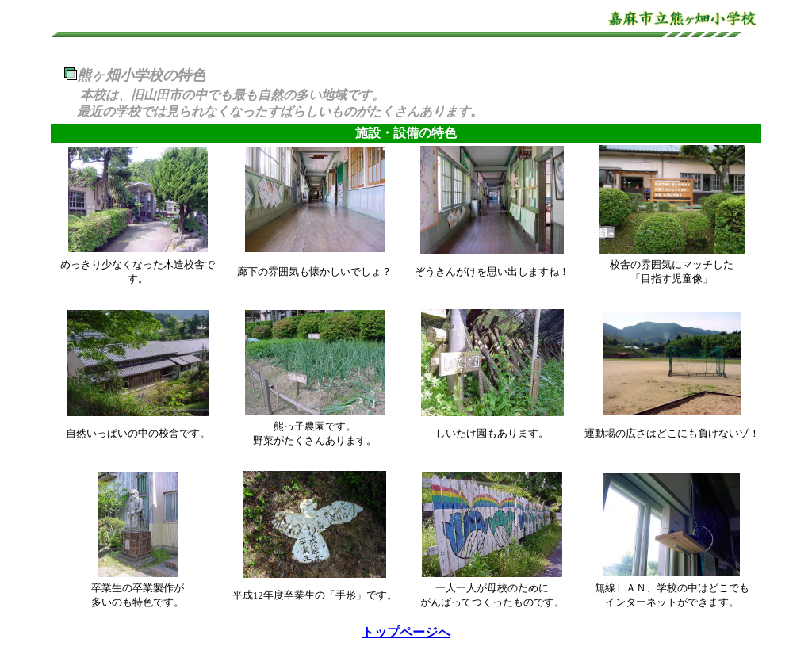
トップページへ (406, 632)
